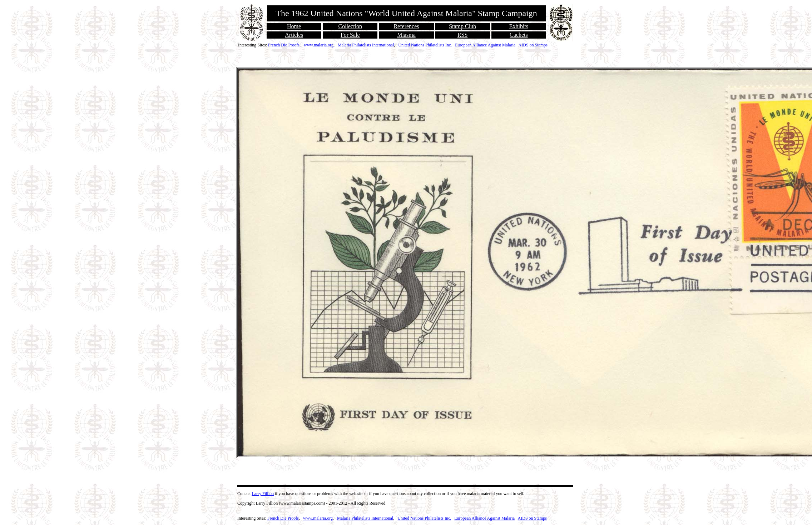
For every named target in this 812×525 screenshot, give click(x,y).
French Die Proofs (284, 45)
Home (294, 26)
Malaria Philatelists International (366, 45)
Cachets (519, 35)
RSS (462, 35)
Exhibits (519, 26)
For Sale (350, 35)
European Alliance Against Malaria (485, 45)
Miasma (406, 35)
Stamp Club (462, 26)
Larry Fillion (263, 494)
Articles (294, 35)
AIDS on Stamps (533, 45)
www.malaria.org (319, 45)
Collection (350, 26)
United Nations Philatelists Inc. (425, 45)
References (406, 26)
